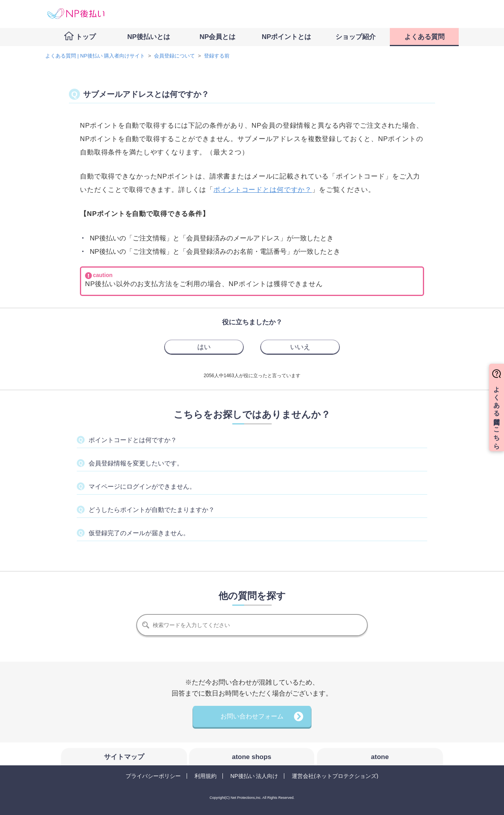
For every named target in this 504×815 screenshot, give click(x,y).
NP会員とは (218, 37)
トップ (86, 37)
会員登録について (174, 56)
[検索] (252, 625)
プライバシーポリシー (153, 776)
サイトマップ (124, 757)
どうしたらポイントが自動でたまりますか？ (152, 510)
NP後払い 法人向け (254, 776)
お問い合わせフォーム (252, 716)
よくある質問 (424, 37)
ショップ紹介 (356, 37)
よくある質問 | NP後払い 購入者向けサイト (95, 56)
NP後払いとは (149, 37)
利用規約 (206, 776)
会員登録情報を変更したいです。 (136, 463)
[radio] (204, 347)
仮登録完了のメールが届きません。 (139, 533)
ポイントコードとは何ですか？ (263, 190)
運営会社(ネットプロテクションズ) (335, 776)
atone (380, 757)
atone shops (252, 757)
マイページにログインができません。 (142, 487)
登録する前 (217, 56)
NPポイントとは (287, 37)
